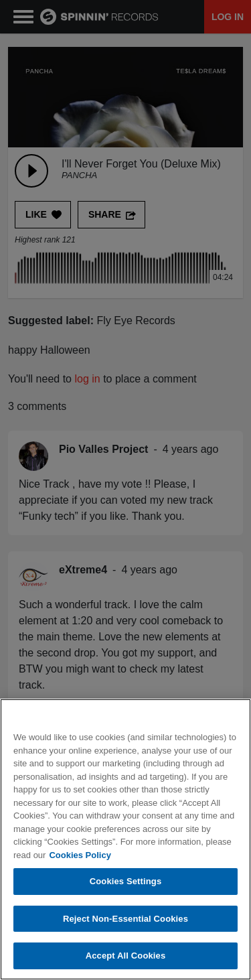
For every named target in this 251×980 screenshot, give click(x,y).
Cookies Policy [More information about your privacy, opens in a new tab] (80, 855)
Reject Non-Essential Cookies (125, 919)
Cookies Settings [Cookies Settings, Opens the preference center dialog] (126, 882)
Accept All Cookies (126, 956)
